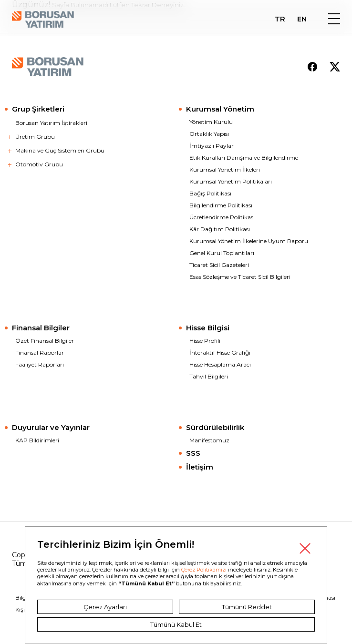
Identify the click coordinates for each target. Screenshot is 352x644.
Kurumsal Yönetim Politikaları (231, 181)
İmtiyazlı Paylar (212, 146)
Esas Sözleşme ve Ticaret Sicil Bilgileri (240, 277)
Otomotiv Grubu (39, 164)
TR (280, 19)
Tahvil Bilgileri (209, 376)
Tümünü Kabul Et (176, 624)
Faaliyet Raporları (40, 364)
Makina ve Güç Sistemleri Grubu (60, 150)
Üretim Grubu (35, 137)
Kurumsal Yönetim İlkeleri (225, 169)
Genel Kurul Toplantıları (222, 253)
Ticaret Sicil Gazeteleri (219, 265)
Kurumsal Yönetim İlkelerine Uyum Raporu (249, 241)
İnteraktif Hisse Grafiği (220, 353)
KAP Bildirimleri (37, 440)
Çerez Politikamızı (204, 570)
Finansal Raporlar (40, 353)
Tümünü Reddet (247, 607)
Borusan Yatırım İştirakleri (51, 123)
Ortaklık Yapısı (209, 134)
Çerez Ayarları (105, 607)
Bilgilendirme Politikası (221, 205)
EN (302, 19)
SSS (193, 453)
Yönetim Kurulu (211, 122)
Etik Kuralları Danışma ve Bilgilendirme (244, 158)
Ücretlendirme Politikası (222, 217)
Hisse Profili (205, 341)
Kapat (305, 549)
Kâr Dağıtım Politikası (220, 229)
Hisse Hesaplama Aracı (220, 364)
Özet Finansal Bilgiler (45, 341)
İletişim (200, 467)
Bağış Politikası (210, 193)
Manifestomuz (209, 440)
